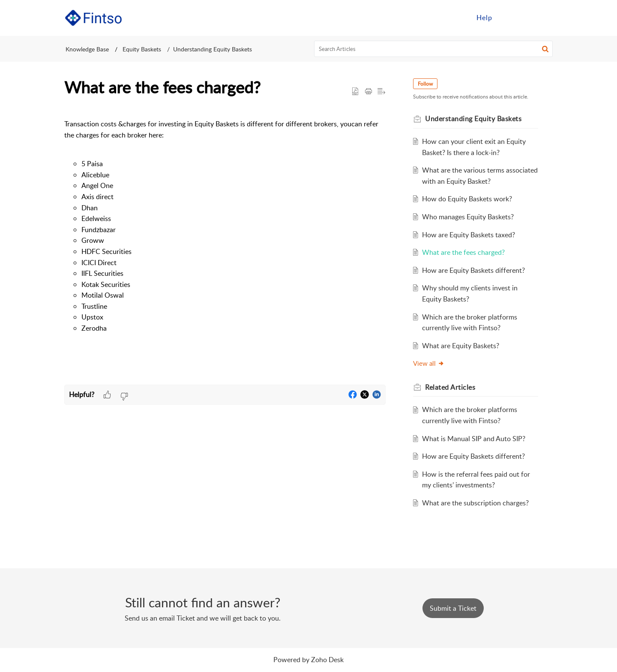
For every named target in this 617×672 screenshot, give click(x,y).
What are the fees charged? (463, 252)
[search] (434, 49)
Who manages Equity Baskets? (468, 217)
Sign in (515, 18)
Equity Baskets (141, 49)
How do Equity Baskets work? (467, 199)
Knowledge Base (87, 49)
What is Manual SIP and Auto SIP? (474, 439)
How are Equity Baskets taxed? (469, 235)
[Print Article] (368, 92)
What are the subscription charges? (475, 503)
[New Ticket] (453, 608)
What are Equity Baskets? (461, 346)
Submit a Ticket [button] (453, 608)
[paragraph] (225, 246)
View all (429, 363)
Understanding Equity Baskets (213, 49)
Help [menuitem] (484, 18)
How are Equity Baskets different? (473, 270)
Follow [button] (425, 84)
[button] (545, 49)
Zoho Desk (327, 660)
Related (450, 387)
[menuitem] (484, 18)
